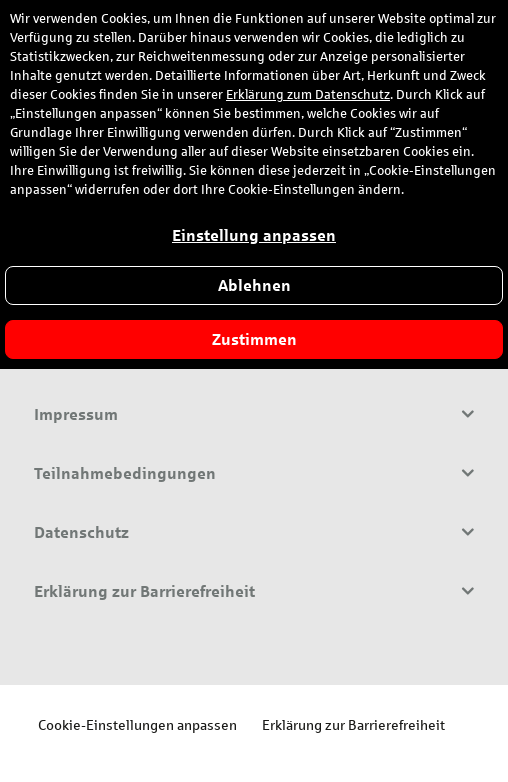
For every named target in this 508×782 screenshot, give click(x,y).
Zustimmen (254, 339)
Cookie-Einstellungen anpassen (137, 724)
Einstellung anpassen (254, 235)
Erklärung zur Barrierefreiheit (353, 724)
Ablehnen (254, 285)
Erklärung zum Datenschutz (308, 95)
